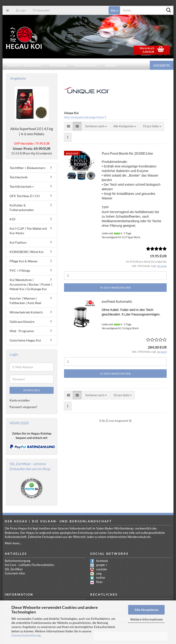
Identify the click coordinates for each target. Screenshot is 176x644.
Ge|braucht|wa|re (22, 322)
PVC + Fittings (20, 271)
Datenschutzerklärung (26, 635)
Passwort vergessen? (23, 407)
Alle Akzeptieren (146, 610)
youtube (102, 569)
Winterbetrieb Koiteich (26, 312)
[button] (69, 126)
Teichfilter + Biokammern (24, 65)
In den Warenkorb (115, 288)
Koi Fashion (18, 243)
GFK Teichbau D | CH (25, 196)
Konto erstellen (20, 401)
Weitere (111, 65)
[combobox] (96, 126)
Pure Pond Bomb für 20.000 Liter (127, 153)
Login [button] (21, 10)
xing (99, 574)
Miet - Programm (22, 331)
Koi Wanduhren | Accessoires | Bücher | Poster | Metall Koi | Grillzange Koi (31, 285)
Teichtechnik (58, 65)
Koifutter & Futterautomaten (22, 208)
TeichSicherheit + (86, 65)
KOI (12, 219)
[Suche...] (114, 10)
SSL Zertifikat (14, 569)
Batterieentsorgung (18, 561)
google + (102, 565)
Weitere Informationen (146, 619)
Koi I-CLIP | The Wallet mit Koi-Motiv (28, 231)
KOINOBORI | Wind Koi (27, 252)
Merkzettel (41, 10)
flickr (100, 582)
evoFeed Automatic (117, 301)
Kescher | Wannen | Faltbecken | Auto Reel (25, 301)
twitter (101, 578)
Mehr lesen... (13, 543)
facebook (102, 561)
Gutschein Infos (15, 574)
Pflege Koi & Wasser (24, 261)
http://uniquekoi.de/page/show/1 (85, 117)
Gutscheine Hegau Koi (25, 340)
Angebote (162, 65)
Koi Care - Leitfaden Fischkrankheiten (29, 565)
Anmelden (32, 390)
